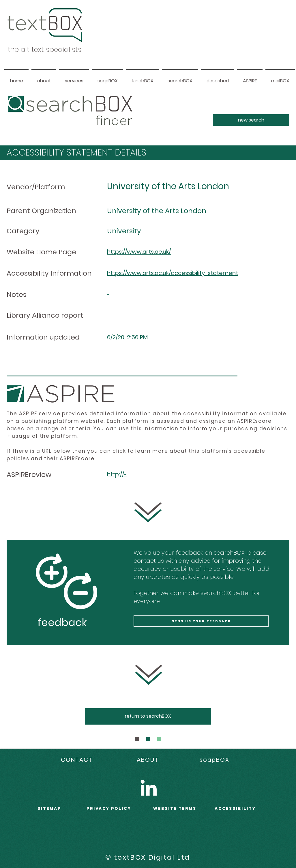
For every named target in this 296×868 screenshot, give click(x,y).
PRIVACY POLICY (109, 809)
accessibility (235, 809)
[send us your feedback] (201, 621)
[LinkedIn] (149, 788)
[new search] (251, 120)
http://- (117, 474)
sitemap (49, 809)
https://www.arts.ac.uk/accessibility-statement (173, 273)
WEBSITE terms (175, 809)
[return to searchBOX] (148, 716)
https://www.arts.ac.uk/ (139, 252)
